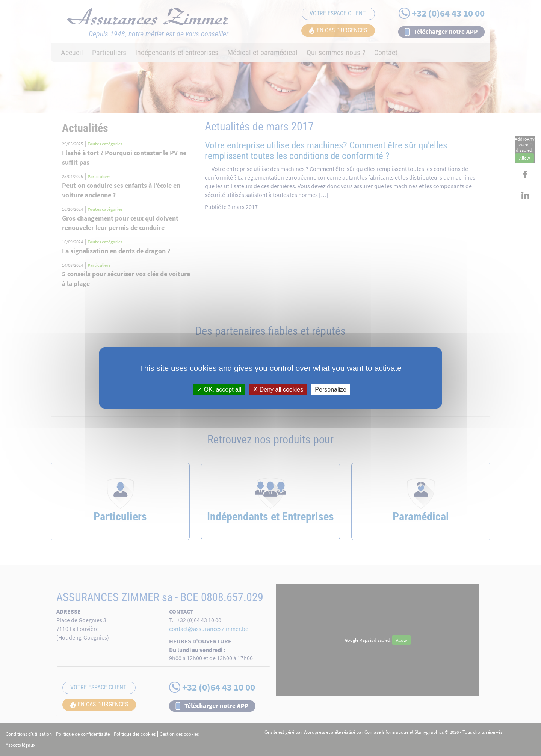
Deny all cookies (278, 389)
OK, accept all (219, 389)
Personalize (331, 389)
